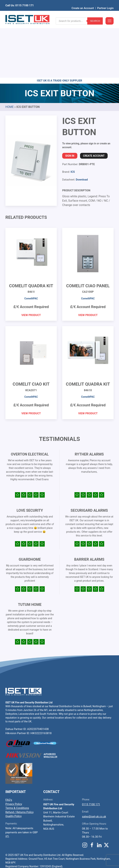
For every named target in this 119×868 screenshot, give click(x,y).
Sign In (70, 100)
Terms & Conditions (17, 752)
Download (82, 124)
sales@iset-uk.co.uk (94, 760)
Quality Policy (14, 760)
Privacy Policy (14, 748)
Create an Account (83, 3)
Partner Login (105, 3)
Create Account (94, 100)
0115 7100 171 (91, 748)
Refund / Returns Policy (19, 756)
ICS (73, 116)
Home (9, 51)
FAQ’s (9, 744)
